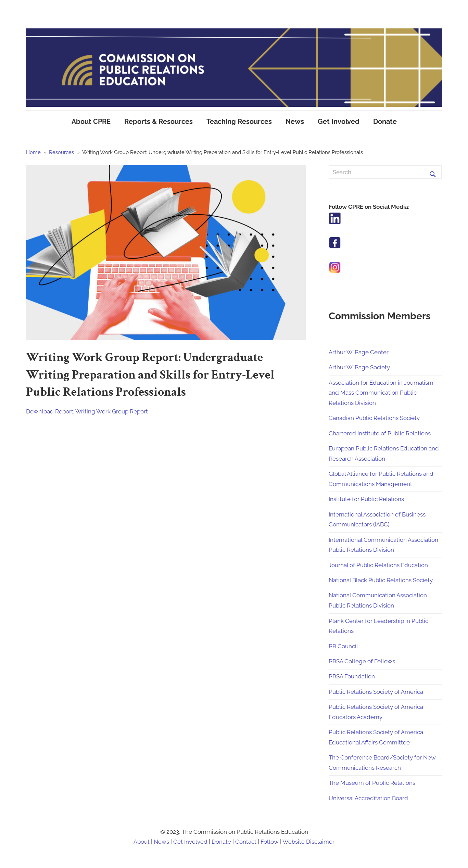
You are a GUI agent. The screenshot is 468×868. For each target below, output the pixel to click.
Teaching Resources (239, 122)
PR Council (343, 646)
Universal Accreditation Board (368, 798)
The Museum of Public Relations (372, 783)
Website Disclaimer (308, 842)
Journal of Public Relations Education (378, 565)
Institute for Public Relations (366, 499)
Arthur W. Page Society (359, 367)
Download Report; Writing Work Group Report (87, 411)
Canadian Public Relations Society (374, 418)
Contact (246, 842)
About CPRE (91, 122)
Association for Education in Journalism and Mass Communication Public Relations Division (381, 393)
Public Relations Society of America (376, 692)
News (295, 122)
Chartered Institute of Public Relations (380, 433)
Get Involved (339, 122)
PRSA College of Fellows (362, 661)
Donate (385, 122)
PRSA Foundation (352, 676)
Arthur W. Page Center (359, 352)
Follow (270, 842)
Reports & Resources (159, 122)
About (142, 842)
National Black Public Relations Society (381, 580)
